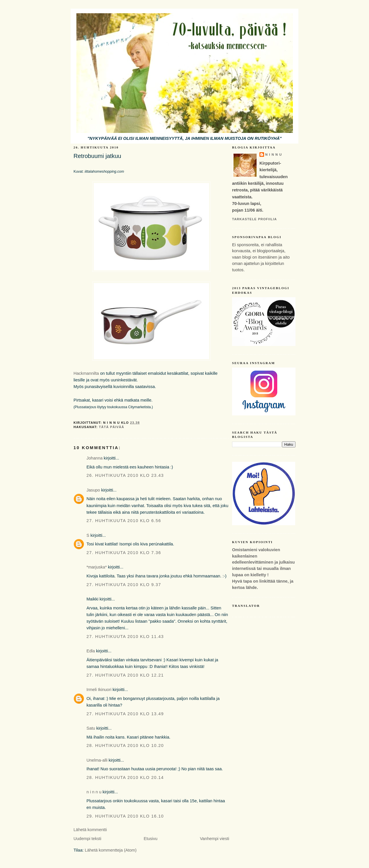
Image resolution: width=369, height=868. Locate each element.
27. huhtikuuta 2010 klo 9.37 (124, 585)
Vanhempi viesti (214, 839)
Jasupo (93, 490)
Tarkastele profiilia (254, 219)
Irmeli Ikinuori (99, 690)
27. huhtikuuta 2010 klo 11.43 (125, 637)
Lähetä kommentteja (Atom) (111, 850)
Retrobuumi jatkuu (97, 156)
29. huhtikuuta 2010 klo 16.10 (125, 816)
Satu (91, 728)
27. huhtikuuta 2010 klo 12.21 (125, 675)
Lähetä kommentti (90, 830)
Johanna (95, 458)
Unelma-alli (97, 760)
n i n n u (94, 792)
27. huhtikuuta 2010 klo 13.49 (125, 714)
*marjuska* (97, 567)
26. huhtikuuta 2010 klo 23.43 (125, 475)
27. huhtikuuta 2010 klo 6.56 (124, 521)
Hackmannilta (86, 373)
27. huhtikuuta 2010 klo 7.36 (124, 553)
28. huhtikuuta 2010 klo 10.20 (125, 745)
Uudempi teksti (87, 839)
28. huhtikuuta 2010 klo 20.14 (125, 777)
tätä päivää (112, 427)
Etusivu (150, 839)
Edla (91, 651)
